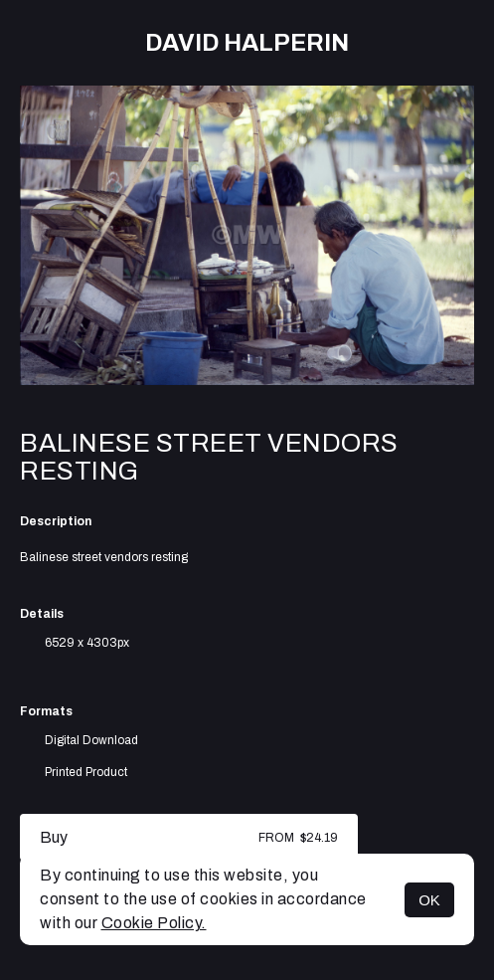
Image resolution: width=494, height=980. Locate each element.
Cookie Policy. (154, 923)
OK (429, 900)
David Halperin (247, 43)
